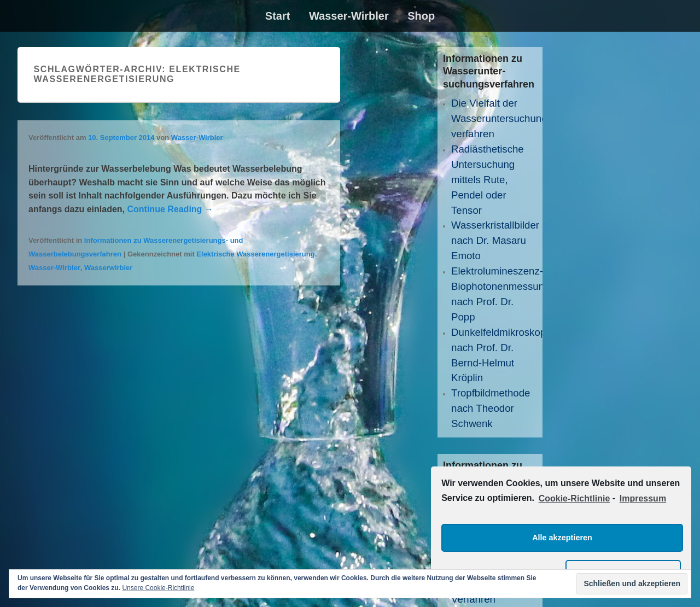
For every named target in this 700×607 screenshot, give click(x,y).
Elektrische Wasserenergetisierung (255, 254)
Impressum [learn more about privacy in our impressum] (643, 498)
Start (278, 16)
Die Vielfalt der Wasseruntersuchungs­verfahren (503, 118)
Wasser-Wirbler (349, 16)
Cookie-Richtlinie (574, 498)
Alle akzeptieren (562, 538)
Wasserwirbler (108, 268)
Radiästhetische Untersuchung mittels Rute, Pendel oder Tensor (488, 180)
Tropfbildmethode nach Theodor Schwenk (491, 408)
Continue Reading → (170, 209)
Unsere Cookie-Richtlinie (158, 588)
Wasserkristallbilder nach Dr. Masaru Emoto (495, 240)
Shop (421, 16)
